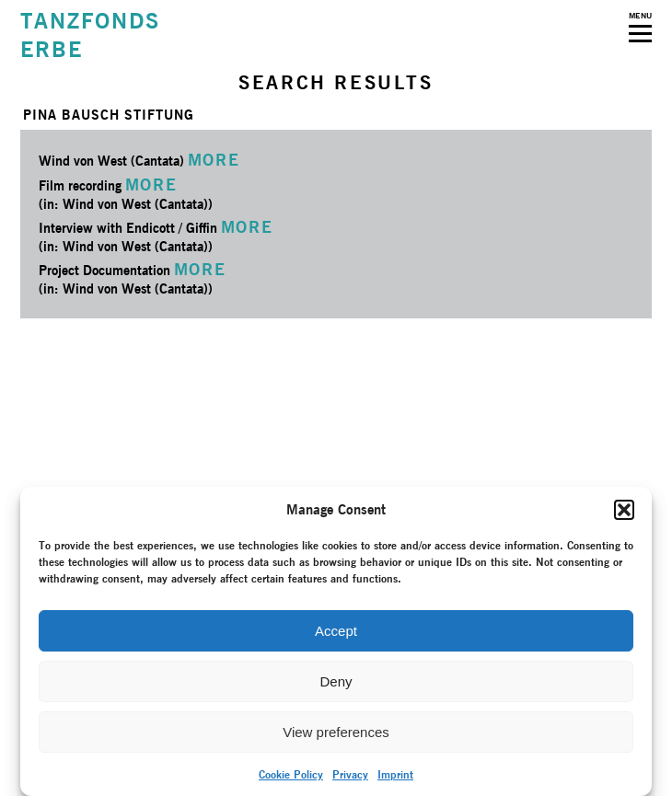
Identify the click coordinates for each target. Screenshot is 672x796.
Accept (336, 631)
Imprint (395, 774)
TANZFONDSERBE (90, 35)
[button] (624, 510)
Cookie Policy (291, 774)
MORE (214, 160)
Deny (336, 681)
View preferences (336, 732)
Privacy (350, 774)
